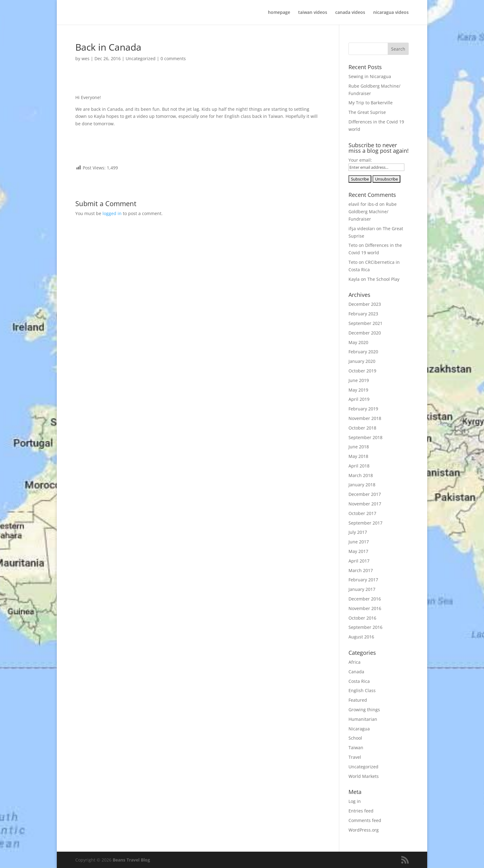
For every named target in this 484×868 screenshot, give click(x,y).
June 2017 (359, 542)
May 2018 (358, 456)
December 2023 (365, 304)
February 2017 (363, 580)
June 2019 (359, 380)
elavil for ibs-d (363, 204)
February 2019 (363, 409)
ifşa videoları (362, 228)
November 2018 (365, 418)
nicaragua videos (391, 13)
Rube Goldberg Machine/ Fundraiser (373, 212)
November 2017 (365, 504)
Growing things (364, 710)
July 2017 (358, 532)
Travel (355, 757)
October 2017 (362, 513)
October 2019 (362, 371)
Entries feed (361, 811)
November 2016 (365, 608)
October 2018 (362, 428)
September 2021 (365, 323)
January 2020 (362, 361)
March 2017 (361, 570)
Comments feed (365, 820)
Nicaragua (359, 729)
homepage (279, 13)
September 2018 (365, 437)
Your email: (360, 160)
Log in (355, 801)
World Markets (364, 776)
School (355, 738)
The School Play (383, 279)
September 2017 (365, 523)
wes (86, 58)
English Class (362, 690)
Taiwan (356, 748)
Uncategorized (141, 58)
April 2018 (359, 466)
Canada (356, 672)
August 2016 (361, 637)
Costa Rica (359, 681)
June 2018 (359, 447)
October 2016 (362, 618)
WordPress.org (364, 830)
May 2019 (358, 390)
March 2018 (361, 475)
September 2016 (365, 627)
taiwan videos (313, 13)
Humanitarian (363, 719)
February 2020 (363, 352)
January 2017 (362, 589)
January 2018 (362, 485)
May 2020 (358, 342)
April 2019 (359, 399)
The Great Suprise (367, 112)
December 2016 (365, 599)
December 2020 (365, 333)
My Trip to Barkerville (371, 103)
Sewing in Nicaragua (370, 76)
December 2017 (365, 494)
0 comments (173, 58)
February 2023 (363, 314)
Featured (358, 700)
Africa (355, 662)
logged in (112, 213)
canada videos (350, 13)
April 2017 (359, 561)
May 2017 (358, 551)
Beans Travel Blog (131, 860)
